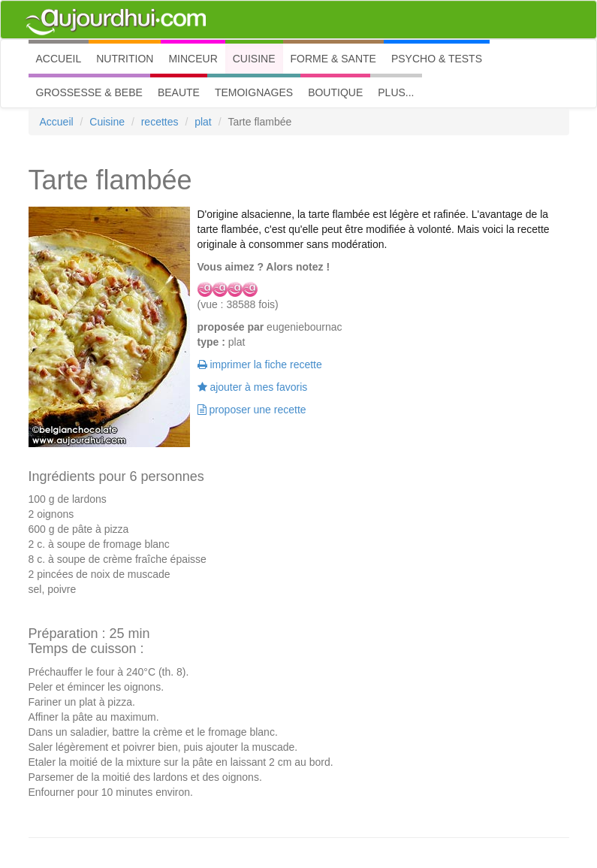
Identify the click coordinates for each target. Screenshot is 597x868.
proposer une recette (252, 410)
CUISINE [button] (254, 59)
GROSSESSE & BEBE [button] (89, 92)
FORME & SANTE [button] (333, 59)
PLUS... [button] (396, 92)
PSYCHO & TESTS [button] (437, 59)
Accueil (57, 122)
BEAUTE (179, 92)
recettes (160, 122)
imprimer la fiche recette (260, 364)
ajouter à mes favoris (253, 387)
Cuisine (107, 122)
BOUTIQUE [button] (335, 92)
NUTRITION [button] (125, 59)
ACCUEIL (63, 57)
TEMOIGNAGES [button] (254, 92)
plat (203, 122)
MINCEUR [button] (193, 59)
